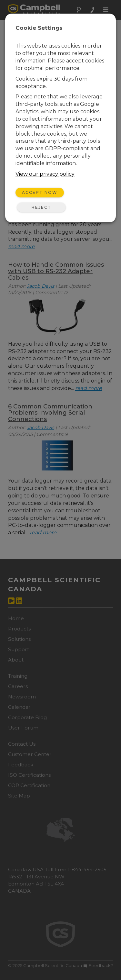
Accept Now (40, 192)
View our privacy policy (45, 174)
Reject (41, 207)
